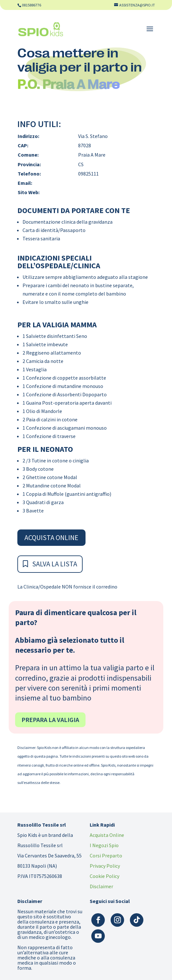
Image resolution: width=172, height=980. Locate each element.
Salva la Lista (55, 564)
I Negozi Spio (104, 845)
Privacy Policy (105, 866)
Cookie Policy (104, 876)
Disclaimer (101, 886)
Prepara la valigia (50, 720)
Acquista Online (51, 537)
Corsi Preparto (106, 855)
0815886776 (32, 5)
